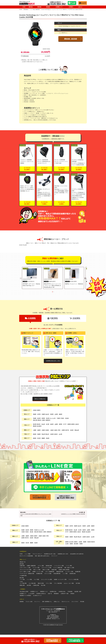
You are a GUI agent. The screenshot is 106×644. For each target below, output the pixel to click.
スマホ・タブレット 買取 (25, 577)
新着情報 (22, 611)
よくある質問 (31, 603)
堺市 (59, 430)
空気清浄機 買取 (57, 583)
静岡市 (73, 424)
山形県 (56, 414)
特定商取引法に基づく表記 (50, 563)
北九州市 (71, 551)
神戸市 (67, 430)
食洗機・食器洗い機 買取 (64, 579)
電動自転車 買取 (60, 581)
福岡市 (76, 551)
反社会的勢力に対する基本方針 (77, 563)
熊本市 (93, 551)
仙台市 (47, 414)
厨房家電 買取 (73, 583)
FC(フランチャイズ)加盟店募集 (26, 565)
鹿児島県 (76, 553)
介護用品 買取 (36, 595)
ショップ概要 (28, 563)
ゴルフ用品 (23, 145)
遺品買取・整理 (78, 601)
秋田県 (52, 414)
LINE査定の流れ (62, 601)
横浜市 (40, 420)
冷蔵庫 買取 (22, 575)
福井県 (52, 424)
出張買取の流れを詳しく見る (53, 361)
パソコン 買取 (69, 575)
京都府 (43, 430)
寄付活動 (82, 611)
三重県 (35, 430)
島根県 (39, 434)
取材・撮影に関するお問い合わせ (42, 565)
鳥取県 (35, 434)
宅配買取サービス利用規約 (25, 605)
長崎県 (85, 551)
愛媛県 (43, 438)
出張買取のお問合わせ (41, 603)
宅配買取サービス (44, 601)
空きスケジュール (66, 611)
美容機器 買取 (39, 583)
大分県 (67, 553)
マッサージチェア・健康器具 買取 (27, 583)
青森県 (35, 414)
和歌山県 (77, 430)
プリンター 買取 (36, 577)
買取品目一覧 (23, 571)
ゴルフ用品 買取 (32, 593)
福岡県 (67, 551)
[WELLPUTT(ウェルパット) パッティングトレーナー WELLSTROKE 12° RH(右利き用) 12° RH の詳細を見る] (53, 273)
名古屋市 (39, 426)
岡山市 (47, 434)
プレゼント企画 (29, 611)
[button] (85, 278)
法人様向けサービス (37, 605)
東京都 (67, 418)
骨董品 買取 (22, 595)
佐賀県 (80, 551)
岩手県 (39, 414)
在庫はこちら (57, 611)
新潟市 (39, 424)
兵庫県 (63, 430)
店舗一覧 (50, 603)
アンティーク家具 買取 (74, 589)
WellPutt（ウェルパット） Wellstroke (74, 284)
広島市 (56, 434)
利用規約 (72, 603)
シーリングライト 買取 (59, 575)
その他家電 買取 (23, 585)
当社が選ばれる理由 (24, 601)
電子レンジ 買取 (37, 579)
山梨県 (56, 424)
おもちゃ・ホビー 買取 (69, 593)
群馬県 (43, 418)
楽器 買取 (29, 595)
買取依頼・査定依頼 (71, 39)
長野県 (61, 424)
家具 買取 (22, 587)
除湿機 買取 (78, 581)
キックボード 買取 (69, 581)
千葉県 (58, 418)
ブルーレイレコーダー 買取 (25, 579)
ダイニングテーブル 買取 (47, 589)
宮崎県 (71, 553)
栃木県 (39, 418)
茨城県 (35, 418)
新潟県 (35, 424)
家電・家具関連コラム (47, 611)
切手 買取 (78, 593)
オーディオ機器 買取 (58, 577)
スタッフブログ (75, 611)
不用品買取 (70, 601)
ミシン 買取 (65, 583)
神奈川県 (35, 420)
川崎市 (43, 420)
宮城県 (43, 414)
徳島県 (35, 438)
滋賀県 (39, 430)
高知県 (48, 438)
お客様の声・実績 (65, 603)
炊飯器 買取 (54, 579)
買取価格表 (26, 10)
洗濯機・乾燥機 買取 (31, 575)
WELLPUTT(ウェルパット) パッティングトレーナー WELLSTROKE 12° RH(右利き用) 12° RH (53, 286)
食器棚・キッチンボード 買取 (60, 589)
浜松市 (77, 424)
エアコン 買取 (41, 575)
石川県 (48, 424)
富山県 (43, 424)
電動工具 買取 (41, 593)
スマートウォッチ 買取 (46, 577)
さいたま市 (53, 418)
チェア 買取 (37, 589)
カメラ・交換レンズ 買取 (25, 581)
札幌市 (39, 410)
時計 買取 (43, 595)
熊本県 (89, 551)
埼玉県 (48, 418)
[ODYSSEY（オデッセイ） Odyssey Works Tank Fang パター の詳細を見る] (32, 273)
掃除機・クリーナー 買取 (38, 581)
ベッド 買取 (29, 589)
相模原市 (48, 420)
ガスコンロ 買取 (48, 583)
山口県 (60, 434)
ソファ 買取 (22, 589)
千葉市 (62, 418)
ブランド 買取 (49, 593)
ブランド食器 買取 (58, 593)
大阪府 (52, 430)
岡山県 (43, 434)
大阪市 (56, 430)
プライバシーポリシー (37, 563)
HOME (24, 7)
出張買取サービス (34, 601)
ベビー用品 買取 (23, 593)
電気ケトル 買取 (46, 579)
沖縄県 (81, 553)
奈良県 (72, 430)
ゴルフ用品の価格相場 (35, 10)
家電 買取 (22, 573)
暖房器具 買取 (49, 575)
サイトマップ (54, 565)
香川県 (39, 438)
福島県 (61, 414)
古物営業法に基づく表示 (63, 563)
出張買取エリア (23, 603)
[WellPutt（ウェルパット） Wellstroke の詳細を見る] (74, 273)
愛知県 (35, 426)
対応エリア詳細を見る (40, 399)
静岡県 (69, 424)
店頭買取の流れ (53, 601)
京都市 (47, 430)
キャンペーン (37, 611)
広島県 (52, 434)
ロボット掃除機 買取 (50, 581)
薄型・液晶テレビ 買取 (69, 577)
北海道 (35, 410)
